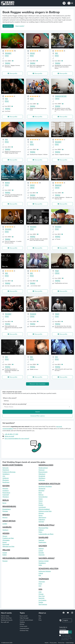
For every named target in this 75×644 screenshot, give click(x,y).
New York (42, 596)
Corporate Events (24, 628)
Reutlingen (6, 482)
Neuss (41, 515)
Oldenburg (42, 474)
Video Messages (24, 618)
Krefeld (41, 505)
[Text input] (64, 632)
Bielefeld (41, 491)
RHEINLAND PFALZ (46, 525)
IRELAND (6, 550)
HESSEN (6, 533)
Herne (41, 503)
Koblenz (41, 530)
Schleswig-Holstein (45, 571)
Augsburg (6, 491)
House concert (24, 616)
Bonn (40, 493)
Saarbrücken (42, 542)
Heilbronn (6, 478)
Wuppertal (42, 489)
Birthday (22, 624)
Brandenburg (7, 509)
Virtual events (23, 626)
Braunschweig (43, 472)
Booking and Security (7, 620)
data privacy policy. (67, 639)
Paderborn (42, 520)
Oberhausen (42, 517)
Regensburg (6, 493)
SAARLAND (43, 537)
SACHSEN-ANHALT (47, 558)
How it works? (20, 26)
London (5, 524)
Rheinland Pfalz (43, 528)
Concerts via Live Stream (26, 620)
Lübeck (41, 573)
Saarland (41, 540)
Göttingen (42, 480)
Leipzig (41, 551)
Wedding (22, 622)
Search (38, 412)
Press (40, 620)
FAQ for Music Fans (6, 618)
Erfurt (40, 584)
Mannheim (6, 470)
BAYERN (6, 486)
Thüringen (42, 582)
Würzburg (6, 497)
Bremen (5, 517)
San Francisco (43, 604)
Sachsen (41, 549)
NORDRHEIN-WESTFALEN (49, 484)
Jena (40, 586)
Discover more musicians (37, 384)
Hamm (41, 501)
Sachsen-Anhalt (44, 561)
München (5, 489)
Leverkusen (42, 507)
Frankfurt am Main (8, 538)
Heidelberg (6, 474)
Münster (41, 513)
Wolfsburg (42, 478)
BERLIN (6, 500)
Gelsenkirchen (43, 497)
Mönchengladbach (44, 509)
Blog (40, 616)
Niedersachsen (43, 468)
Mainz (40, 532)
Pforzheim (6, 480)
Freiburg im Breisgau (9, 472)
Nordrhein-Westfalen (45, 486)
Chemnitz (42, 555)
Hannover (42, 470)
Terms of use (61, 643)
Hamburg (5, 530)
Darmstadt (6, 544)
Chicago (41, 594)
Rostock (5, 561)
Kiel (40, 575)
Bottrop (41, 495)
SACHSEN (43, 546)
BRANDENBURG (9, 506)
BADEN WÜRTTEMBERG (13, 465)
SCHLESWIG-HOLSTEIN (48, 569)
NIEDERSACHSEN (46, 465)
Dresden (41, 553)
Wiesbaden (6, 540)
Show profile (13, 73)
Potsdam (5, 511)
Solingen (41, 522)
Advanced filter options (38, 416)
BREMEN (6, 515)
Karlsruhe (5, 468)
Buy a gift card (5, 622)
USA (40, 589)
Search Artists (8, 26)
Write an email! (9, 436)
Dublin (5, 555)
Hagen (41, 499)
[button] (70, 3)
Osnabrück (42, 476)
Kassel (5, 542)
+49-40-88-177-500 (11, 434)
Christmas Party (24, 631)
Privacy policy (53, 643)
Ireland (5, 553)
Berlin (4, 503)
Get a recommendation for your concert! (17, 439)
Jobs (40, 618)
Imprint (47, 643)
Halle (40, 565)
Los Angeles (42, 600)
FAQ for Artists (5, 616)
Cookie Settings (70, 643)
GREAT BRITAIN (9, 521)
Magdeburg (42, 563)
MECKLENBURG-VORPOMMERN (16, 558)
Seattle (41, 602)
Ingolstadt (6, 495)
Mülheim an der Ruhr (45, 511)
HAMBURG (7, 527)
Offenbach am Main (8, 546)
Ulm (4, 476)
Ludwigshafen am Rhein (46, 534)
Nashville (41, 598)
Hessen (5, 536)
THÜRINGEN (44, 579)
